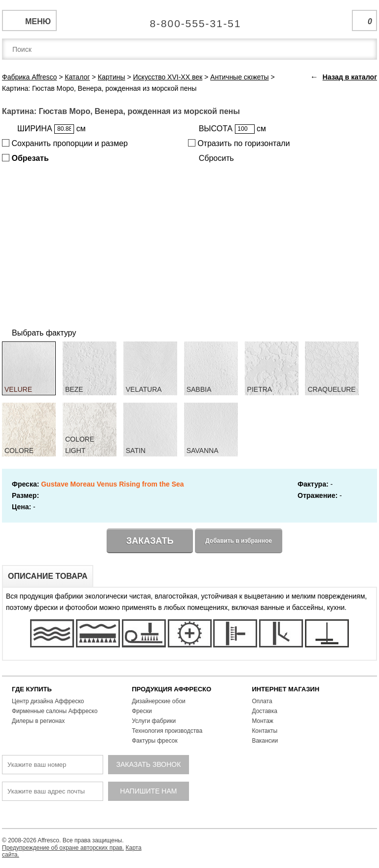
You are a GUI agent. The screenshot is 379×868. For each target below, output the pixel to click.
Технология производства (167, 731)
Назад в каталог (350, 77)
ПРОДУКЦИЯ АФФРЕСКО (171, 689)
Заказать (150, 541)
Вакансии (265, 741)
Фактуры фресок (155, 741)
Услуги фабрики (154, 721)
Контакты (265, 731)
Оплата (262, 701)
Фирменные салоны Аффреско (55, 711)
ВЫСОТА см (232, 129)
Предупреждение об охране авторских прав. (63, 848)
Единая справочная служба (190, 20)
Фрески (142, 711)
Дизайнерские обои (159, 701)
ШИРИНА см (51, 129)
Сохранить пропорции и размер (65, 143)
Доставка (265, 711)
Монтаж (263, 721)
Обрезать (25, 158)
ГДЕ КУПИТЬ (32, 689)
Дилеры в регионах (38, 721)
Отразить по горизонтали (239, 143)
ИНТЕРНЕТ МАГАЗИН (285, 689)
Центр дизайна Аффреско (48, 701)
